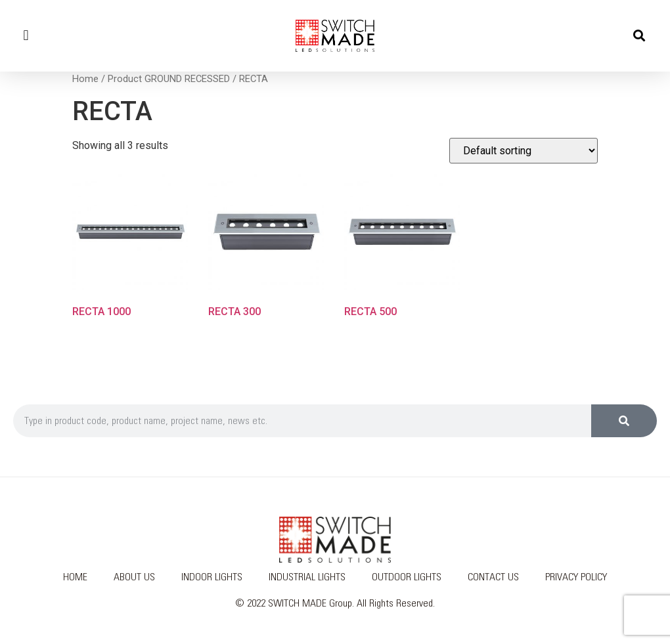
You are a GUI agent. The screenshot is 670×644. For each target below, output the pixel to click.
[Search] (624, 421)
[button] (26, 36)
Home (85, 79)
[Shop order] (524, 151)
